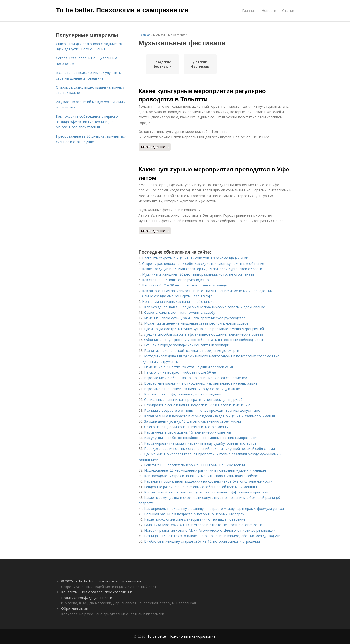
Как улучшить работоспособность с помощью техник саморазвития (201, 438)
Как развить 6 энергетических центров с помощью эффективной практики (206, 492)
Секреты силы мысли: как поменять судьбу (180, 312)
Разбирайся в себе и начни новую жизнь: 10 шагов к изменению (197, 405)
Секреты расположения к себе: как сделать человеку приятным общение (203, 264)
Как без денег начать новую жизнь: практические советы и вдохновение (205, 307)
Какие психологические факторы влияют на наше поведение (195, 519)
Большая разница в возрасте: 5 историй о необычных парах (194, 514)
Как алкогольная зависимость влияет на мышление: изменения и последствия (207, 291)
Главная (249, 11)
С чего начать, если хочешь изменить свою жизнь (186, 427)
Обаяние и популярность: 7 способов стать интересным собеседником (204, 340)
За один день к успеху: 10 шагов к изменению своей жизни (192, 421)
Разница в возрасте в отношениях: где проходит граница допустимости (204, 410)
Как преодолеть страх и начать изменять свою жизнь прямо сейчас (201, 476)
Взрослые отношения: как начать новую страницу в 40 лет (193, 389)
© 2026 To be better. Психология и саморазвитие (102, 581)
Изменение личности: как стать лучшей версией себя (188, 367)
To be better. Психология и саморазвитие (122, 10)
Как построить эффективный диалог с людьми (183, 394)
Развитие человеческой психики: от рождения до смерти (192, 351)
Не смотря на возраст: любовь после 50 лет (181, 372)
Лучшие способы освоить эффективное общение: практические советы (204, 334)
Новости (269, 11)
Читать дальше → (155, 147)
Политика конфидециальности (87, 598)
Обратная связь (75, 608)
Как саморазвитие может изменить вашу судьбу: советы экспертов (200, 443)
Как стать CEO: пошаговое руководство (175, 280)
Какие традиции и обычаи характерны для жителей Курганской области (202, 269)
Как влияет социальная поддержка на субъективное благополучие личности (208, 481)
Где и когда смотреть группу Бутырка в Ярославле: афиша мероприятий (204, 329)
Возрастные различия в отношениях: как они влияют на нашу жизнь (201, 383)
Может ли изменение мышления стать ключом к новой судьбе (196, 323)
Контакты (69, 592)
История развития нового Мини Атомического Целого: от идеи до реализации (210, 530)
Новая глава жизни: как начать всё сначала (178, 301)
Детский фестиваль (200, 64)
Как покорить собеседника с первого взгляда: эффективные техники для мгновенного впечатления (87, 122)
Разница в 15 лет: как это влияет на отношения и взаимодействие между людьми (212, 536)
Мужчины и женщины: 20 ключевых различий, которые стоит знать (198, 274)
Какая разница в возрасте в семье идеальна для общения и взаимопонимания (210, 416)
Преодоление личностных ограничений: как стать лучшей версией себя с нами (210, 449)
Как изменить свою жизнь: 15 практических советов (188, 432)
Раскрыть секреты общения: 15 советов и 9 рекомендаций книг (195, 258)
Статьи (288, 11)
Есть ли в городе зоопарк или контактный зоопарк (186, 345)
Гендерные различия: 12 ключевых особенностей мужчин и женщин (201, 487)
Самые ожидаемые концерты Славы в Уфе (177, 296)
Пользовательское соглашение (107, 592)
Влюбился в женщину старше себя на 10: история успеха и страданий (202, 541)
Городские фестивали (162, 64)
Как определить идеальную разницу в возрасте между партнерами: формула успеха (214, 508)
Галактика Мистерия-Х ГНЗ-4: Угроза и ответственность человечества (203, 525)
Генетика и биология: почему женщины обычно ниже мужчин (195, 465)
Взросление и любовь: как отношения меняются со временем (196, 378)
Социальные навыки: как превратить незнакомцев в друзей (193, 399)
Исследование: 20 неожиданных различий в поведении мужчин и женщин (205, 470)
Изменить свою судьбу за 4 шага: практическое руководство (195, 318)
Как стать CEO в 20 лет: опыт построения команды (185, 285)
